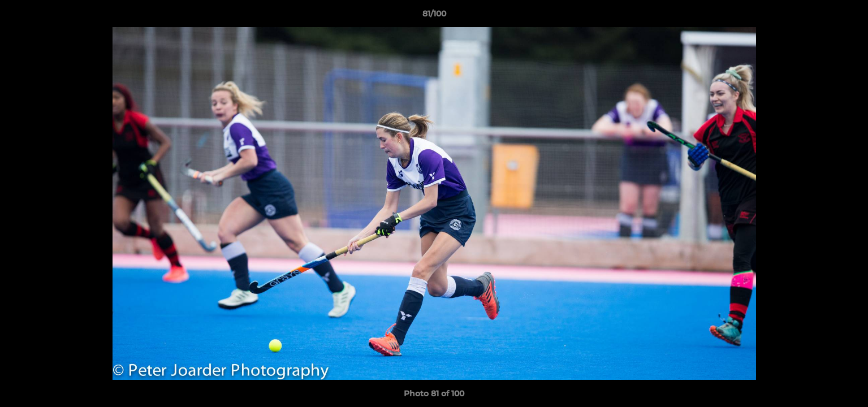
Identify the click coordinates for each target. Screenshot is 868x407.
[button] (848, 16)
